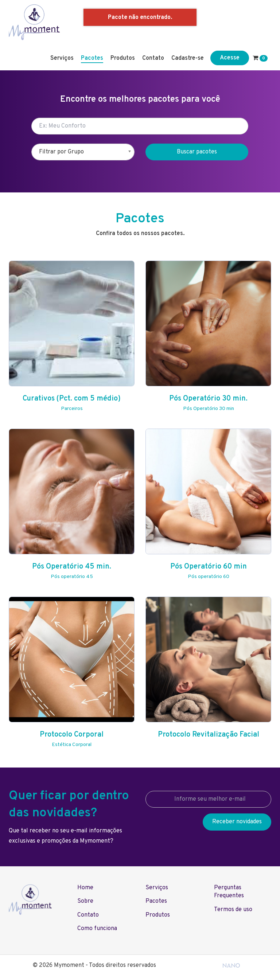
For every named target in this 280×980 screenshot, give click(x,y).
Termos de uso (233, 910)
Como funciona (97, 929)
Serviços (62, 58)
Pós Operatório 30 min (209, 409)
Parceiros (72, 409)
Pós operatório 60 (209, 577)
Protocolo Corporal (72, 735)
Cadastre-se (188, 58)
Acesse (230, 58)
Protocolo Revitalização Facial (209, 735)
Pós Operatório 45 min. (72, 567)
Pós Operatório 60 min (209, 567)
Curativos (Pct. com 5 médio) (72, 399)
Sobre (85, 901)
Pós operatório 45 (72, 577)
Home (85, 888)
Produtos (123, 58)
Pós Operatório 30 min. (208, 399)
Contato (153, 58)
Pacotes (92, 58)
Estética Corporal (72, 745)
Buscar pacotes (197, 152)
